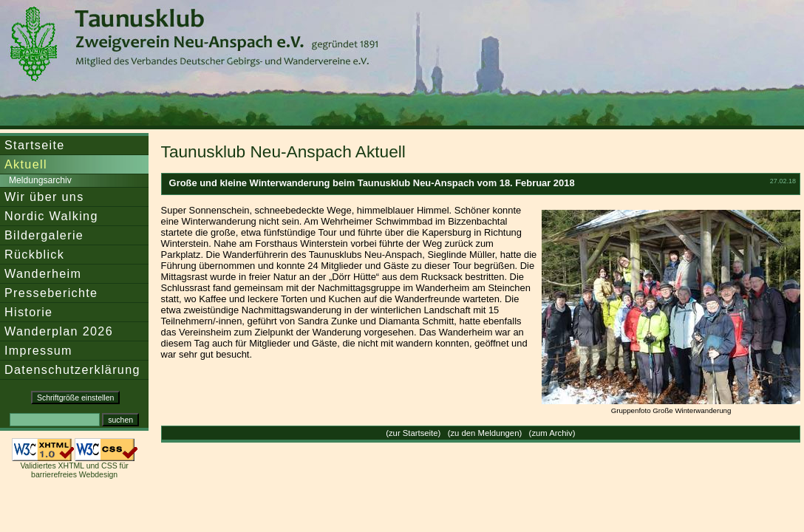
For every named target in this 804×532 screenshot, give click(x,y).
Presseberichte (51, 293)
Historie (28, 312)
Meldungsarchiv (40, 180)
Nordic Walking (51, 216)
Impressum (38, 350)
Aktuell (26, 164)
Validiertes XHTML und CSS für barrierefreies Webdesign (74, 470)
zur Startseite (413, 433)
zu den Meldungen (484, 433)
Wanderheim (43, 273)
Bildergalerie (44, 235)
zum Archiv (552, 433)
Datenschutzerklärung (72, 369)
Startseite (35, 145)
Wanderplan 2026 (59, 331)
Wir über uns (44, 197)
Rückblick (34, 254)
